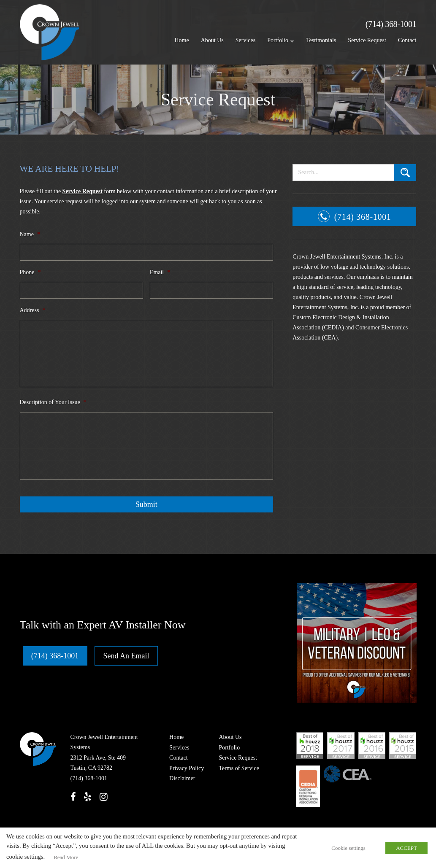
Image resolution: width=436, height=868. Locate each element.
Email (160, 272)
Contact (407, 40)
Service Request (367, 40)
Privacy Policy (186, 768)
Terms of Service (238, 768)
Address (33, 310)
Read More (65, 858)
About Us (212, 40)
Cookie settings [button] (349, 848)
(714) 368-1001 (390, 24)
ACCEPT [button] (406, 848)
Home (182, 40)
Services (245, 40)
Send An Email (127, 655)
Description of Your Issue (53, 402)
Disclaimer (181, 778)
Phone (30, 272)
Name (30, 234)
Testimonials (321, 40)
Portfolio (278, 40)
